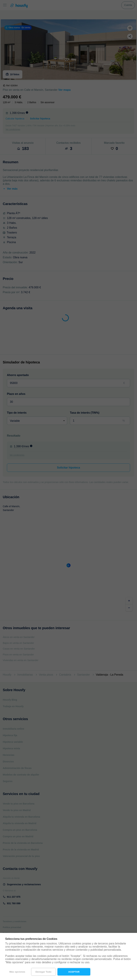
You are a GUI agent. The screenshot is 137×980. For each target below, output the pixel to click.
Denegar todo (43, 972)
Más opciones (17, 972)
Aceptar (74, 972)
